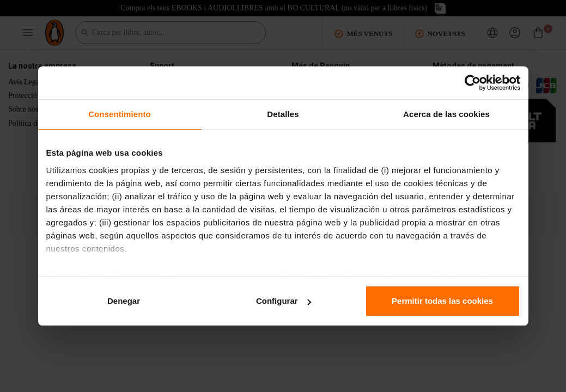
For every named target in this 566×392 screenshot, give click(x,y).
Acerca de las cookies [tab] (446, 114)
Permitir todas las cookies (442, 301)
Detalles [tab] (283, 114)
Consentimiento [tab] (120, 114)
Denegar (124, 301)
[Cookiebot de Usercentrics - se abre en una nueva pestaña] (473, 83)
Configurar (284, 301)
